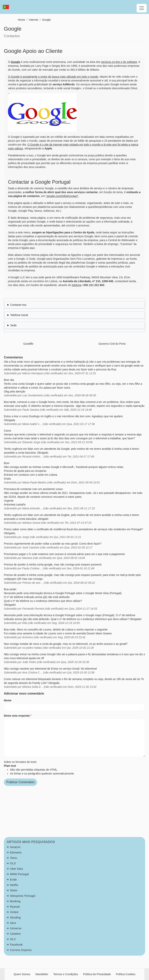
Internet (33, 20)
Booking (15, 901)
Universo (16, 928)
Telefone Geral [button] (19, 315)
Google (46, 20)
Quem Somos (22, 974)
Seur (13, 923)
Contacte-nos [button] (18, 305)
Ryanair (15, 907)
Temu (14, 858)
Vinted (14, 912)
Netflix (14, 885)
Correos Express (21, 950)
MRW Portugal (19, 874)
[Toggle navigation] (142, 8)
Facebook (16, 945)
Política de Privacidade (97, 974)
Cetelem (16, 934)
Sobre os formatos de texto (20, 762)
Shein (14, 890)
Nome (8, 700)
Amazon (15, 847)
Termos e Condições (66, 974)
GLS (13, 863)
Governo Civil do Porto (112, 344)
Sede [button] (13, 325)
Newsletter (42, 974)
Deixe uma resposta (17, 716)
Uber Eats (17, 869)
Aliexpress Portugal (23, 896)
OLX (13, 939)
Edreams (16, 852)
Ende (13, 880)
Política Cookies (126, 974)
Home (21, 20)
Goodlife (28, 344)
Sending (15, 917)
